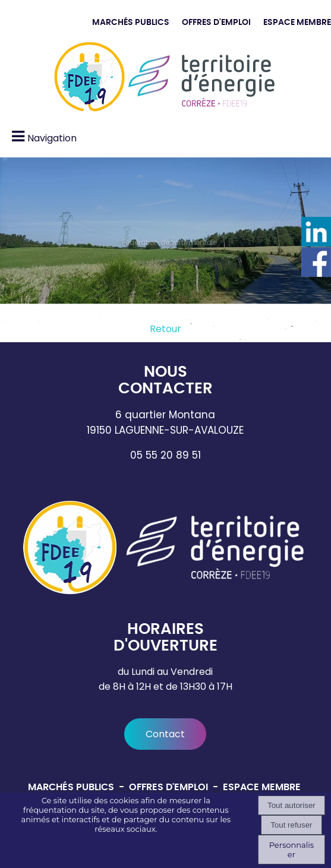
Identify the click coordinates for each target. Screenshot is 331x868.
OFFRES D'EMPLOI (216, 22)
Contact (165, 734)
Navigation (52, 138)
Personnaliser (291, 850)
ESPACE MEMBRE (297, 22)
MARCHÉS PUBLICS (131, 22)
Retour (165, 329)
